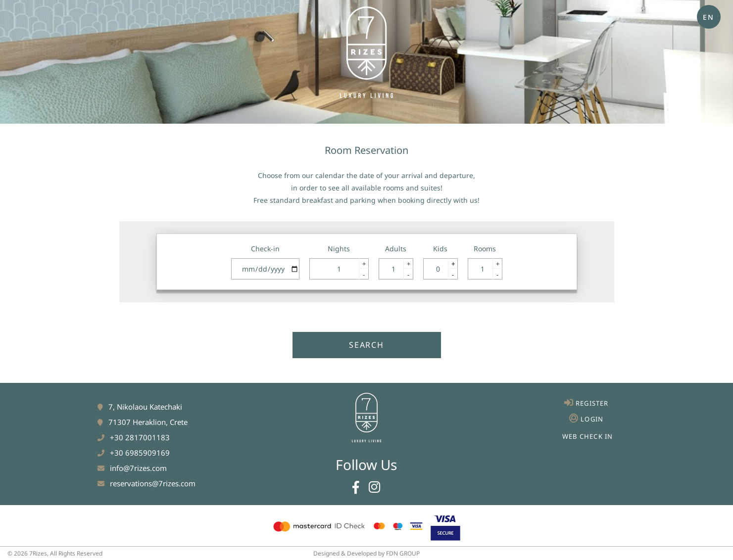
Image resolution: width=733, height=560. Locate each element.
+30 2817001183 (140, 437)
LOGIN (592, 419)
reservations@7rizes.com (153, 483)
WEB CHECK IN (587, 436)
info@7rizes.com (138, 468)
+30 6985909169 (140, 453)
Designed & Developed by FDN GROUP (366, 553)
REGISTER (592, 403)
